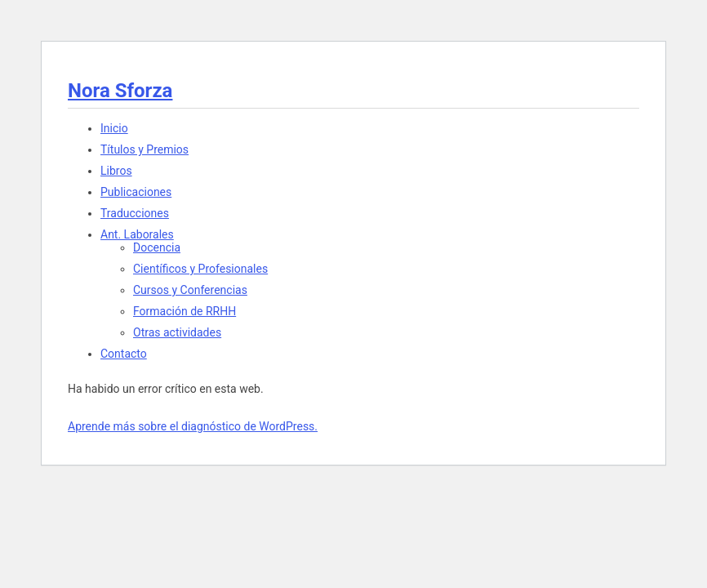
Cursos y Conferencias (190, 290)
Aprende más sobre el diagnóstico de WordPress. (193, 426)
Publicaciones (136, 192)
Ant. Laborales (137, 234)
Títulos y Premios (145, 149)
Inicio (114, 128)
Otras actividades (177, 332)
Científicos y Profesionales (200, 269)
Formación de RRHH (185, 311)
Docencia (157, 247)
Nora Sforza (120, 91)
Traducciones (135, 213)
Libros (116, 171)
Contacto (124, 354)
